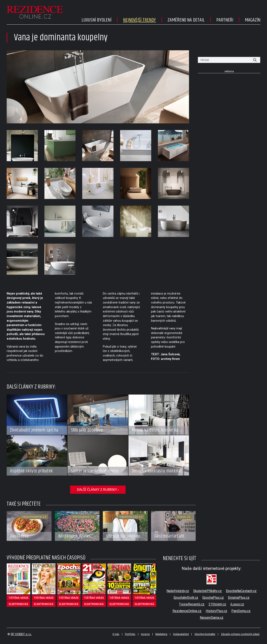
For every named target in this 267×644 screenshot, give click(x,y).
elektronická (18, 604)
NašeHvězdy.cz (178, 591)
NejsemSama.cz (212, 618)
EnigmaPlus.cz (239, 598)
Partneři (225, 20)
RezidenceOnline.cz (187, 611)
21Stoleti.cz (217, 604)
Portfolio (130, 634)
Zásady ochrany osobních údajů (240, 634)
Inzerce (145, 634)
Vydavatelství (181, 634)
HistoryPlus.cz (216, 611)
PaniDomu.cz (241, 611)
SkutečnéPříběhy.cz (207, 591)
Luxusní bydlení (96, 20)
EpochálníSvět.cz (186, 598)
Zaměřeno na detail (186, 20)
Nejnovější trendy (139, 20)
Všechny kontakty (205, 634)
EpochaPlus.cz (213, 598)
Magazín (253, 20)
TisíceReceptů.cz (192, 604)
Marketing (161, 634)
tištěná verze (18, 598)
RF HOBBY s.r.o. (21, 634)
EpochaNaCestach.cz (241, 591)
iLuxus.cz (237, 604)
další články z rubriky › (98, 490)
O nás (116, 634)
